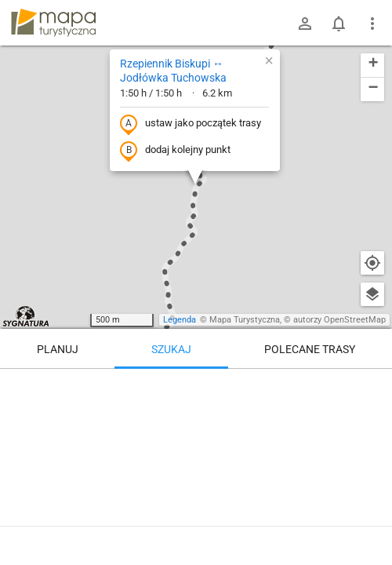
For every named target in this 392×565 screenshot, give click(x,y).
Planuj (58, 349)
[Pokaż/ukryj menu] (372, 24)
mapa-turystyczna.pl (53, 23)
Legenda (180, 320)
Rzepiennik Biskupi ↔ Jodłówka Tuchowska (173, 71)
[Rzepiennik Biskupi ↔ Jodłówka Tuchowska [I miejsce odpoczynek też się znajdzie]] (196, 463)
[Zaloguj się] (305, 24)
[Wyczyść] (372, 386)
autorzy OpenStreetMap (339, 320)
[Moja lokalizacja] (372, 263)
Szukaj (171, 349)
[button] (269, 60)
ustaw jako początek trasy (191, 124)
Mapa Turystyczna (245, 320)
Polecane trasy (310, 349)
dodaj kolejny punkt (175, 151)
